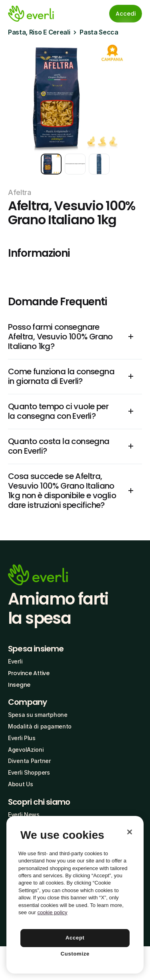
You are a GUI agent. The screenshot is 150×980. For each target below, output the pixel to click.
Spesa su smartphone (38, 715)
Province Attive (29, 673)
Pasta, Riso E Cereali (39, 32)
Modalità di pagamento (40, 726)
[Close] (130, 832)
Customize (75, 954)
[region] (75, 895)
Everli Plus (22, 738)
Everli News (24, 815)
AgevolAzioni (26, 750)
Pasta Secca (99, 32)
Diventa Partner (29, 761)
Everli (15, 661)
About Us (21, 784)
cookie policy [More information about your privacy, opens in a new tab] (52, 912)
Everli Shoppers (29, 772)
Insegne (19, 685)
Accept (75, 938)
